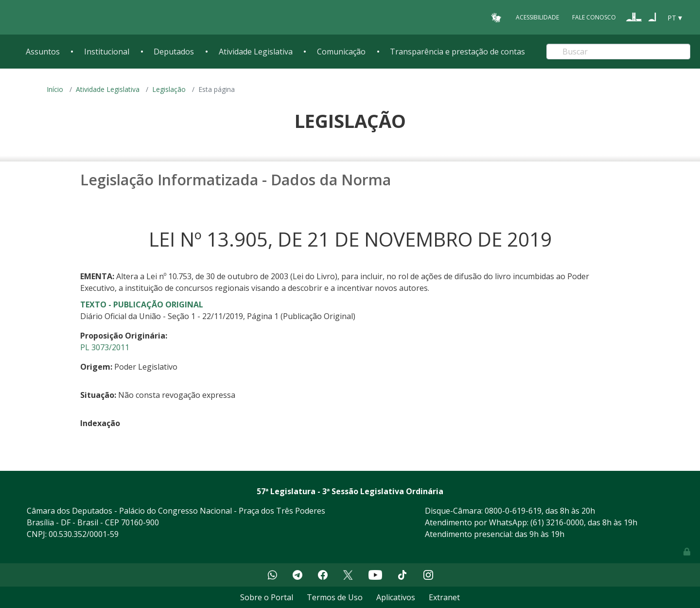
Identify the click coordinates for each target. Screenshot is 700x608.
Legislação (169, 89)
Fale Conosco (594, 17)
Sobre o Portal (267, 597)
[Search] (618, 52)
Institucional (107, 52)
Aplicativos (396, 597)
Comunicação (341, 52)
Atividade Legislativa (256, 52)
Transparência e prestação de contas (457, 52)
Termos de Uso (335, 597)
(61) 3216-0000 (557, 522)
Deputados (174, 52)
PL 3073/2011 (105, 347)
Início (55, 89)
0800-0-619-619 (513, 511)
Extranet (444, 597)
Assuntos (43, 52)
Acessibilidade (537, 17)
